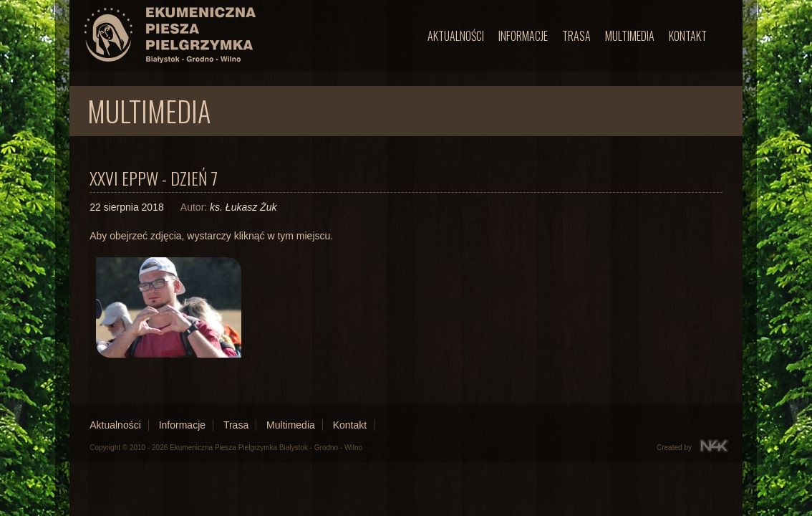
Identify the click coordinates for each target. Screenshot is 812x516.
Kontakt (688, 36)
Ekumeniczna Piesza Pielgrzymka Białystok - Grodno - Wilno (266, 448)
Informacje (523, 36)
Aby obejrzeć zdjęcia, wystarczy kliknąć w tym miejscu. (211, 236)
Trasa (576, 36)
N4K (714, 446)
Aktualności (456, 36)
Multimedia (630, 36)
